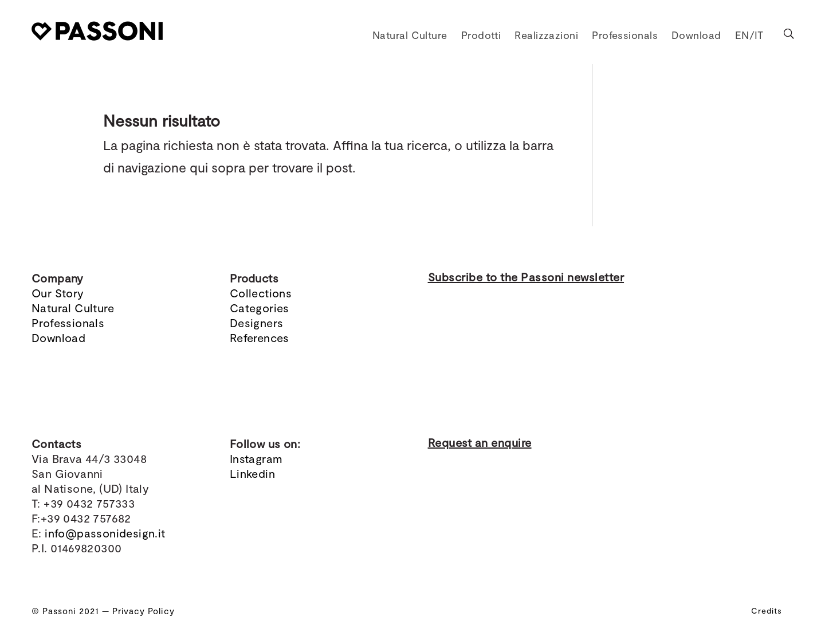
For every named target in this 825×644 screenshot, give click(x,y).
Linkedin (252, 473)
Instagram (256, 458)
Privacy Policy (144, 611)
